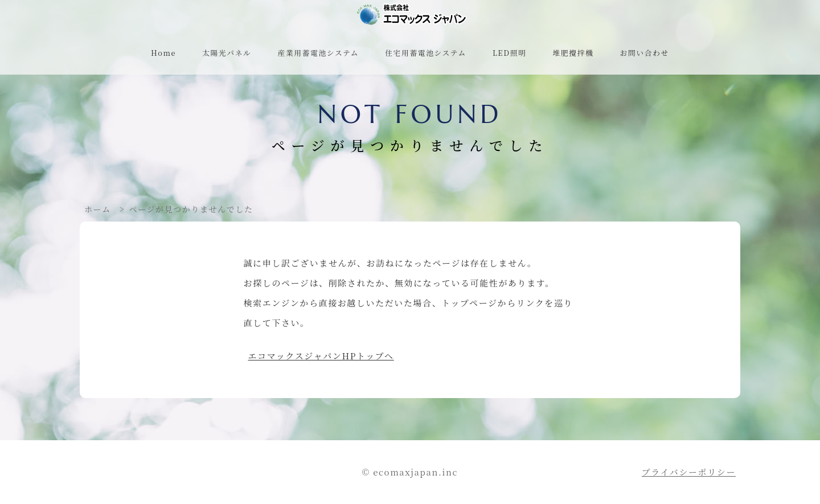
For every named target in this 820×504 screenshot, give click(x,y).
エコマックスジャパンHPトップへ (321, 356)
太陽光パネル (227, 53)
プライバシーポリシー (689, 472)
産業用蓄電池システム (318, 53)
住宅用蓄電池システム (426, 53)
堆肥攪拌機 (573, 53)
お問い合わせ (645, 53)
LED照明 (510, 53)
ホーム (98, 209)
